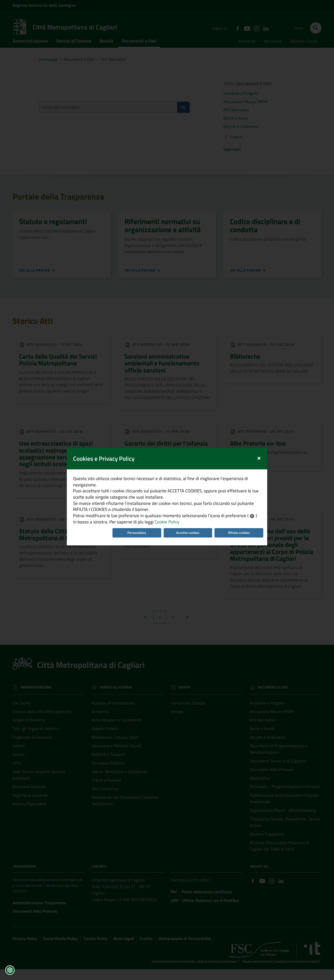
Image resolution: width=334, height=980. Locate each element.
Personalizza (135, 523)
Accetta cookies (189, 523)
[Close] (264, 438)
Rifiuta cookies (243, 523)
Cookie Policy (160, 511)
